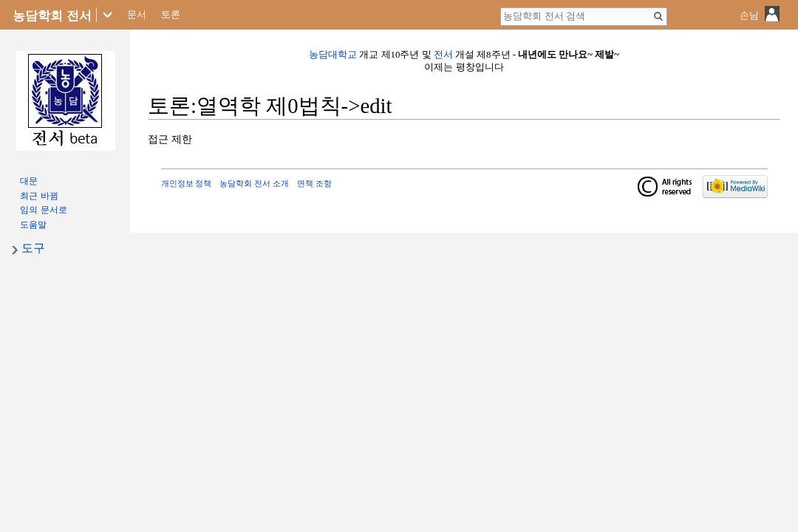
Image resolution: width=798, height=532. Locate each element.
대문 (29, 181)
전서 (443, 55)
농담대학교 (333, 55)
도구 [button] (33, 248)
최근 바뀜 (39, 196)
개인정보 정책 (187, 183)
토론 (171, 14)
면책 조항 (314, 183)
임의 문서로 (43, 210)
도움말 (33, 225)
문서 (137, 14)
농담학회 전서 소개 (254, 183)
